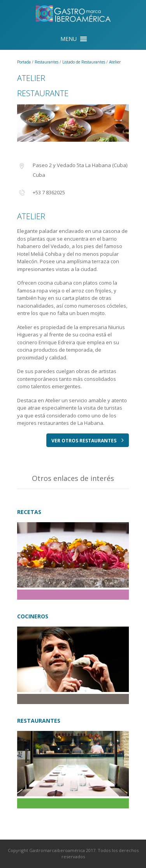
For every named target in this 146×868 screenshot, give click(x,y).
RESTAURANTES (39, 721)
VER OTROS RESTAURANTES (88, 440)
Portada (25, 62)
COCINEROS (33, 616)
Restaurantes (47, 62)
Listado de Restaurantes (84, 62)
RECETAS (29, 512)
